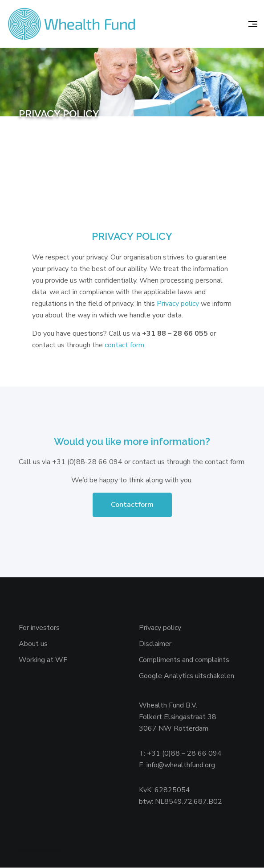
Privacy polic (176, 304)
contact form (124, 345)
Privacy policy (160, 628)
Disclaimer (155, 644)
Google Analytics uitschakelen (187, 676)
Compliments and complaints (184, 660)
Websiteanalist (47, 850)
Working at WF (43, 660)
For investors (39, 628)
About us (33, 644)
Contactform (132, 505)
